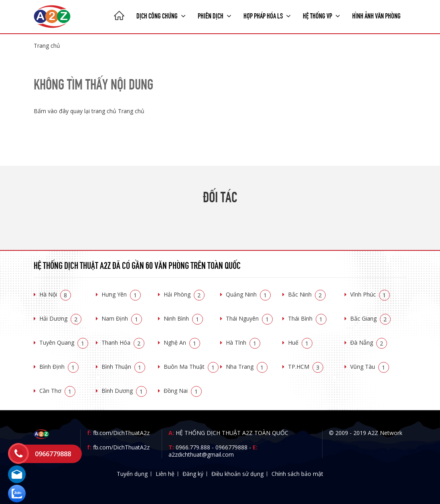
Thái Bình (307, 318)
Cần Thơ (57, 391)
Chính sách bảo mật (297, 474)
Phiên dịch (215, 15)
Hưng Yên (121, 294)
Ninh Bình (183, 318)
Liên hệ (165, 474)
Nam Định (122, 318)
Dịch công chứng (161, 15)
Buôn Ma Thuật (191, 367)
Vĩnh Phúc (370, 294)
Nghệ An (182, 342)
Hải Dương (60, 318)
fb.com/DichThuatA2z (121, 433)
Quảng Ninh (248, 294)
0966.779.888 (193, 447)
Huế (300, 342)
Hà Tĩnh (243, 342)
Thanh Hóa (123, 342)
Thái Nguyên (249, 318)
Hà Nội (55, 294)
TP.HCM (306, 367)
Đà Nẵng (369, 342)
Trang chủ (47, 46)
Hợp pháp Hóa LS (267, 15)
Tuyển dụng (132, 474)
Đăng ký (193, 474)
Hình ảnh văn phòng (376, 15)
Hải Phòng (184, 294)
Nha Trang (247, 367)
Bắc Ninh (307, 294)
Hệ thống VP (321, 15)
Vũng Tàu (370, 367)
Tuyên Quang (64, 342)
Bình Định (59, 367)
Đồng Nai (183, 391)
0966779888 (231, 447)
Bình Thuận (123, 367)
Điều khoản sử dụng (237, 474)
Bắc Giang (370, 318)
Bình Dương (124, 391)
